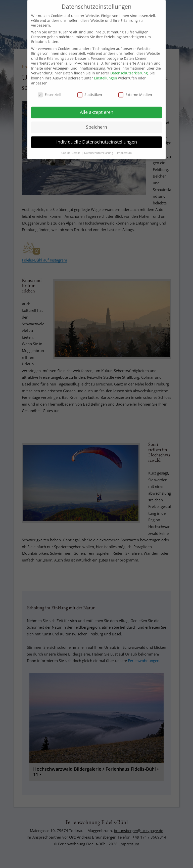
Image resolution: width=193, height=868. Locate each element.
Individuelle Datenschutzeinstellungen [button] (97, 138)
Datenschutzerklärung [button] (99, 149)
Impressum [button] (124, 149)
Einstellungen (106, 75)
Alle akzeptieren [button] (97, 109)
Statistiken (90, 91)
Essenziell (50, 91)
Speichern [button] (96, 123)
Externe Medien (135, 91)
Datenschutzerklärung (129, 70)
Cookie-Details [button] (71, 149)
